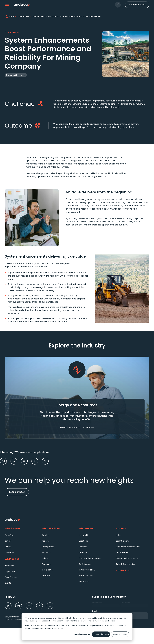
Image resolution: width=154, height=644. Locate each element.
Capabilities (10, 571)
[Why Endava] (21, 528)
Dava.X (8, 541)
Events (8, 583)
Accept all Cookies (101, 634)
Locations (83, 541)
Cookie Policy (110, 621)
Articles (45, 535)
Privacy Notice (16, 620)
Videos (45, 558)
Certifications (85, 564)
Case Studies (11, 577)
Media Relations (86, 576)
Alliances (83, 552)
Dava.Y (8, 547)
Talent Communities (125, 564)
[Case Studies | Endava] (25, 16)
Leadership (84, 535)
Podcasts (46, 564)
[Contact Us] (133, 570)
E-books (46, 576)
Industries (9, 566)
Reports (46, 541)
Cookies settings (82, 634)
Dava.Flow (9, 535)
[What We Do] (21, 559)
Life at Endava (122, 552)
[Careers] (133, 528)
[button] (7, 5)
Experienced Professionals (128, 547)
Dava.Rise (9, 552)
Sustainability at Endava (90, 558)
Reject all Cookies (120, 634)
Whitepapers (48, 547)
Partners (83, 547)
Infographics (48, 570)
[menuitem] (21, 535)
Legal (7, 620)
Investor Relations (87, 570)
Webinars (46, 552)
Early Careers (122, 541)
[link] (14, 461)
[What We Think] (59, 528)
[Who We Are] (96, 528)
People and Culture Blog (127, 558)
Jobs (118, 535)
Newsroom (84, 581)
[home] (13, 16)
